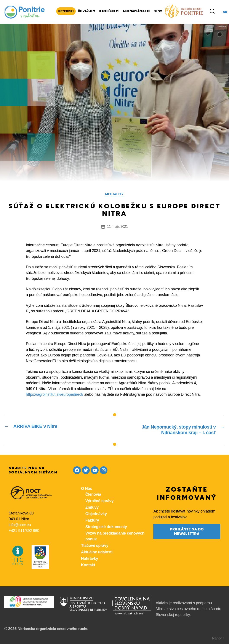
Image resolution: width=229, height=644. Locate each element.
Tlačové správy (95, 546)
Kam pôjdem (109, 11)
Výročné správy (99, 501)
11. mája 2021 (117, 227)
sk (225, 12)
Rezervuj (66, 11)
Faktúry (92, 521)
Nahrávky (90, 559)
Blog (158, 11)
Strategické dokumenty (106, 527)
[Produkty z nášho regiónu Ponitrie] (184, 11)
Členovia (93, 495)
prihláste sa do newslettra (187, 532)
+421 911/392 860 (24, 531)
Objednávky (96, 514)
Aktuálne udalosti (97, 552)
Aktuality (115, 194)
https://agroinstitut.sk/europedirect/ (55, 395)
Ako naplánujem (136, 11)
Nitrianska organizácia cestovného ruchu (54, 629)
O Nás (87, 489)
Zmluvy (92, 508)
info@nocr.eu (20, 525)
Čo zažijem (86, 11)
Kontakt (88, 565)
